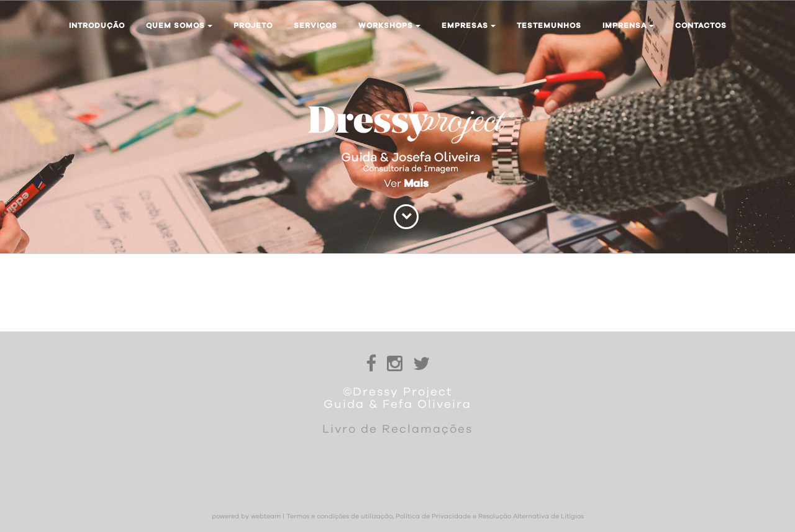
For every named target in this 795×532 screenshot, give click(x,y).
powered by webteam (246, 516)
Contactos (701, 25)
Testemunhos (549, 25)
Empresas (469, 25)
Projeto (253, 25)
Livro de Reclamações (397, 429)
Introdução (97, 25)
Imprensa (628, 25)
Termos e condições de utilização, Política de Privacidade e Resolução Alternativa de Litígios (435, 516)
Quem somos (179, 25)
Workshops (389, 25)
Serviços (316, 25)
